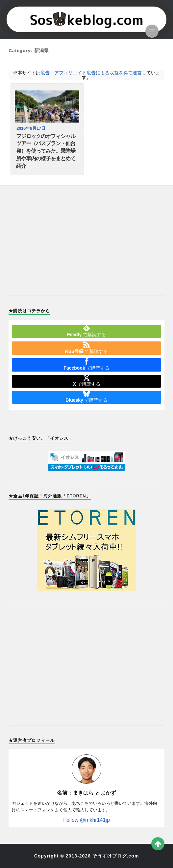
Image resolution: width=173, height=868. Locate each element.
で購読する (86, 331)
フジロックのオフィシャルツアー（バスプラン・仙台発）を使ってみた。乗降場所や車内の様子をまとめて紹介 (46, 151)
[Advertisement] (86, 237)
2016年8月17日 (31, 128)
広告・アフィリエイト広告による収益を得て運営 (91, 73)
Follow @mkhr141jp (86, 820)
